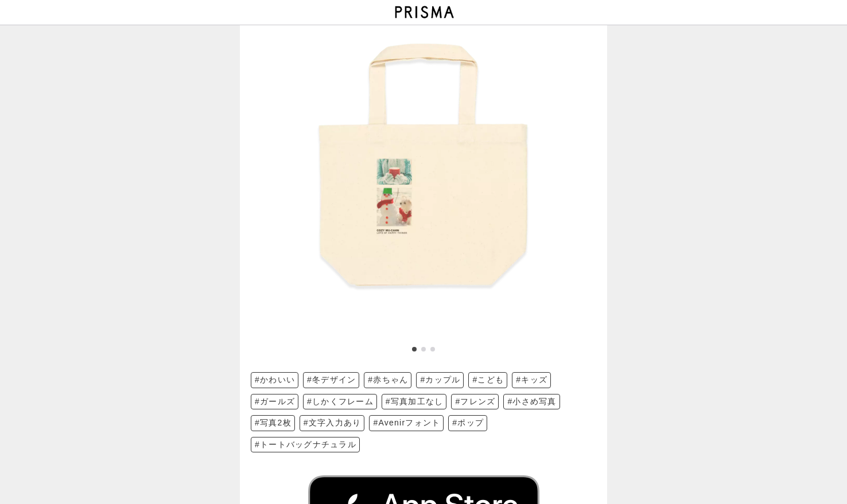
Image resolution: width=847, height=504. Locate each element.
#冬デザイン (331, 380)
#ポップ (468, 423)
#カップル (440, 380)
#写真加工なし (415, 401)
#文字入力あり (333, 423)
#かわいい (275, 380)
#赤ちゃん (388, 380)
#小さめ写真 (532, 401)
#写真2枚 (273, 423)
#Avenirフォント (407, 423)
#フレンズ (475, 401)
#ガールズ (275, 401)
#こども (488, 380)
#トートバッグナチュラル (306, 444)
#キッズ (532, 380)
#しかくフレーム (340, 401)
